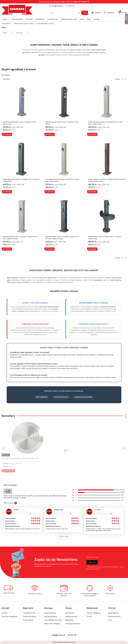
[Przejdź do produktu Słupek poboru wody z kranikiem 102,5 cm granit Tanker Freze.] (107, 216)
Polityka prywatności (73, 624)
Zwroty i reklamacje (94, 613)
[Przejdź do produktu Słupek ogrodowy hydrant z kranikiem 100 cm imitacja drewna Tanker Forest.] (107, 159)
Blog (89, 19)
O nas (110, 620)
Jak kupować (70, 613)
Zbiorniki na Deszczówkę (83, 397)
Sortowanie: (6, 75)
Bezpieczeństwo (71, 616)
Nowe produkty (17, 19)
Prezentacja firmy (114, 616)
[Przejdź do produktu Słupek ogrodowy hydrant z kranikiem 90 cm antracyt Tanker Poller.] (21, 159)
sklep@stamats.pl (58, 635)
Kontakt (96, 19)
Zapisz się (92, 562)
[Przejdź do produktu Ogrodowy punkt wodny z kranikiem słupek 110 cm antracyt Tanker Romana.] (64, 216)
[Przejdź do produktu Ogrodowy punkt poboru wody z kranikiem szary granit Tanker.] (21, 102)
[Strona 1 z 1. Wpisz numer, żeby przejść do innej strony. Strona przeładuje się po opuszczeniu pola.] (122, 79)
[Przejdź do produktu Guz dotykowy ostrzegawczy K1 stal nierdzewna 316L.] (28, 438)
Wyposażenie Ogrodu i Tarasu (24, 23)
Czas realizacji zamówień (53, 620)
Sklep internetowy (63, 642)
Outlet (82, 19)
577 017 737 (71, 6)
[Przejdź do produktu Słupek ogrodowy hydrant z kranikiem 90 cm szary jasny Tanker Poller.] (107, 102)
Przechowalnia (28, 620)
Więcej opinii (64, 537)
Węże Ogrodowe (42, 397)
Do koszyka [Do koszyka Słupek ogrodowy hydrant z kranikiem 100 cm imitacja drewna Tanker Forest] (92, 192)
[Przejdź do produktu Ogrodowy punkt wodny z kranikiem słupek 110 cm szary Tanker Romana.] (21, 216)
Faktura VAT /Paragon (52, 624)
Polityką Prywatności (93, 569)
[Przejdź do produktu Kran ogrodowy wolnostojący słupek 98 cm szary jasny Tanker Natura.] (64, 159)
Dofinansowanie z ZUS (69, 19)
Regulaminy (70, 620)
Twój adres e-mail (93, 557)
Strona (117, 79)
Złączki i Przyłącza (61, 397)
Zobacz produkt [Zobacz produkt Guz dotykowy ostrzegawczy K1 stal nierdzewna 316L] (8, 471)
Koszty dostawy (50, 613)
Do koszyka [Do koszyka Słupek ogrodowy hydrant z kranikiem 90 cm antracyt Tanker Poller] (7, 192)
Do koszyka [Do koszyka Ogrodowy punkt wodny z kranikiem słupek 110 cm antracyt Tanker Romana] (50, 249)
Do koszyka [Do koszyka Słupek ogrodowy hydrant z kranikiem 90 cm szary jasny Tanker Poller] (92, 134)
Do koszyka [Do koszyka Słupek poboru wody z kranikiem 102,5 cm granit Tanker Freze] (92, 249)
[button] (85, 13)
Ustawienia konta (29, 613)
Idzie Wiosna (40, 19)
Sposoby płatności (51, 616)
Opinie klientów (113, 613)
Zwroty (89, 616)
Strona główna (6, 23)
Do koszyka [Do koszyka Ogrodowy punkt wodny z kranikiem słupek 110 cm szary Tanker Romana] (7, 249)
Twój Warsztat (53, 19)
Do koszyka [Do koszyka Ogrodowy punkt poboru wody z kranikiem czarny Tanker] (50, 134)
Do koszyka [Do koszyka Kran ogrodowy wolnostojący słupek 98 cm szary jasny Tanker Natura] (50, 192)
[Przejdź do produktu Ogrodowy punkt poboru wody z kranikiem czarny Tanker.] (64, 102)
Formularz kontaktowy (10, 616)
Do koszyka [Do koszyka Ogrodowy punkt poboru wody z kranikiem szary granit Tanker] (7, 134)
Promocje (29, 19)
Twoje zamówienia (29, 616)
